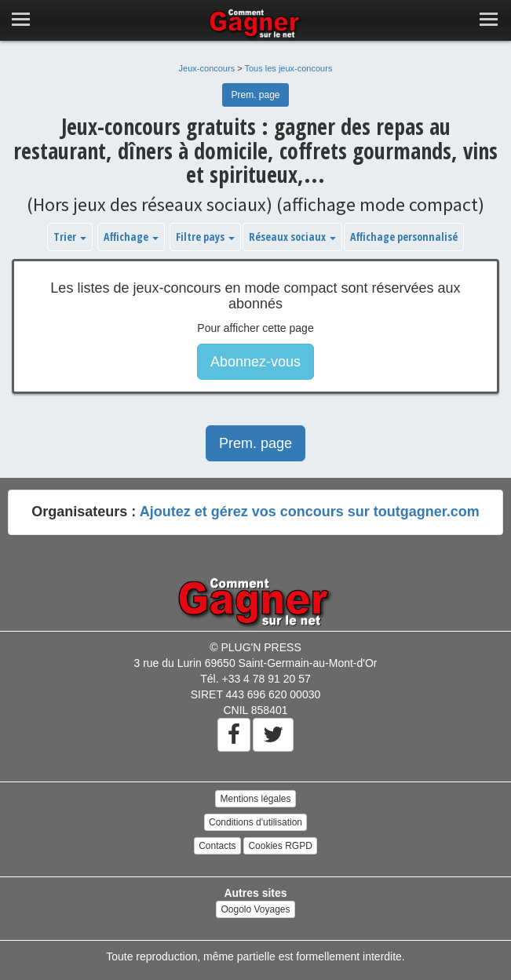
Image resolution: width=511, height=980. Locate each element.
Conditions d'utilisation (255, 822)
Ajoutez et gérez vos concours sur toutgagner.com (310, 512)
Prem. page (255, 95)
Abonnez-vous (255, 362)
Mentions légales (255, 799)
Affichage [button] (131, 237)
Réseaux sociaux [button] (292, 237)
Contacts (217, 846)
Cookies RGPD (280, 846)
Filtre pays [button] (205, 237)
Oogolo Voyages (255, 909)
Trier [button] (70, 237)
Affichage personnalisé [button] (404, 237)
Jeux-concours (207, 68)
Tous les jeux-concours (289, 68)
